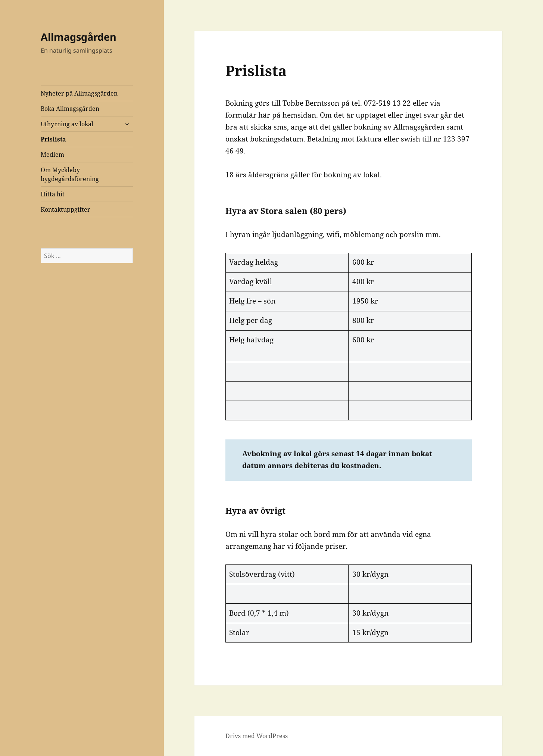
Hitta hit (53, 194)
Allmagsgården (79, 37)
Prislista (53, 139)
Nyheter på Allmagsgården (79, 93)
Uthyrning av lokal (67, 124)
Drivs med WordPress (257, 736)
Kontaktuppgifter (65, 209)
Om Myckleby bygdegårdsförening (70, 174)
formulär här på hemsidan (271, 115)
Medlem (52, 155)
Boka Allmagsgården (70, 109)
